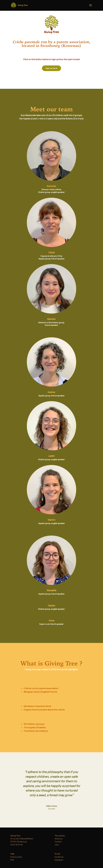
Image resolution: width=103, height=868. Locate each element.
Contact (58, 842)
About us (58, 839)
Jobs (57, 845)
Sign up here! (51, 68)
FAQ (12, 860)
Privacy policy (16, 857)
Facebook (59, 857)
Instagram (59, 860)
